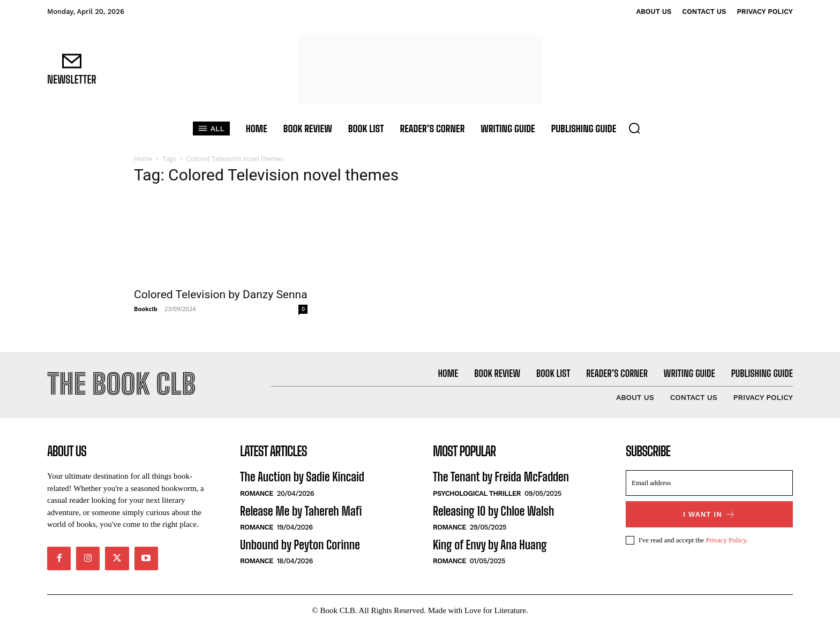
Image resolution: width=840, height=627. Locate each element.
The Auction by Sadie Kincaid (302, 478)
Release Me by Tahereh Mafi (301, 512)
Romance (257, 494)
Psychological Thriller (477, 494)
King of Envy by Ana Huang (490, 546)
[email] (709, 485)
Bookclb (146, 309)
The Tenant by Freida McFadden (501, 478)
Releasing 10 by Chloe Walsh (493, 512)
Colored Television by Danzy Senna (221, 294)
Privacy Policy (726, 541)
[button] (634, 128)
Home (143, 159)
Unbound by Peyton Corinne (300, 546)
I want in (709, 516)
